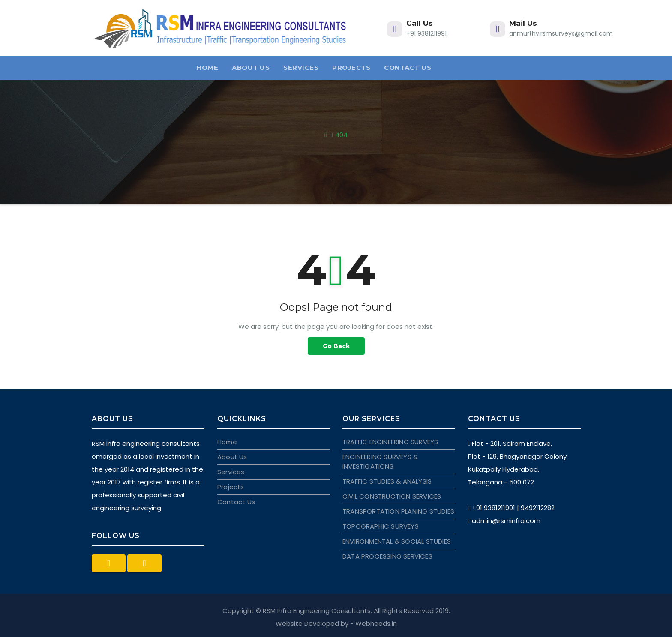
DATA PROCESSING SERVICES (387, 556)
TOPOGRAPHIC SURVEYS (381, 526)
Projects (351, 68)
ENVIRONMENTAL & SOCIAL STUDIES (397, 541)
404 (341, 135)
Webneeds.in (376, 623)
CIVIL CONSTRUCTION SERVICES (392, 496)
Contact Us (408, 68)
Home (207, 68)
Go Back (336, 346)
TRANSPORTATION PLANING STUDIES (398, 511)
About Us (251, 68)
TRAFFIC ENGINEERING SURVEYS (390, 442)
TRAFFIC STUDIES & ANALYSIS (387, 481)
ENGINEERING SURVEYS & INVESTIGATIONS (380, 461)
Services (301, 68)
